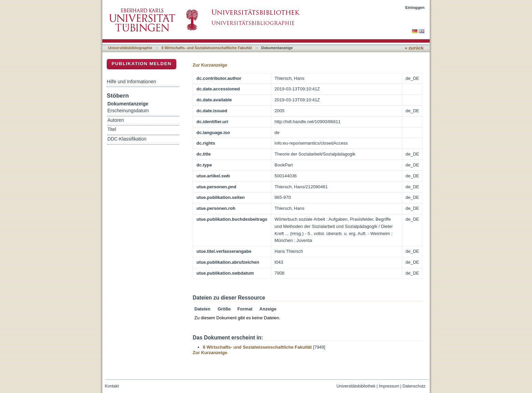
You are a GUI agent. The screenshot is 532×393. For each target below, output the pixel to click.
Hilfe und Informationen (131, 82)
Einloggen (415, 7)
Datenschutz (414, 386)
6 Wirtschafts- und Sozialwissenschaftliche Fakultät (207, 48)
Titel (112, 129)
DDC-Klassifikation (127, 139)
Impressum (389, 386)
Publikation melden (142, 64)
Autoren (116, 120)
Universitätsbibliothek (356, 386)
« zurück (414, 48)
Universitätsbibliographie (130, 48)
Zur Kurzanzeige (210, 65)
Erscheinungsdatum (128, 111)
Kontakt (112, 386)
